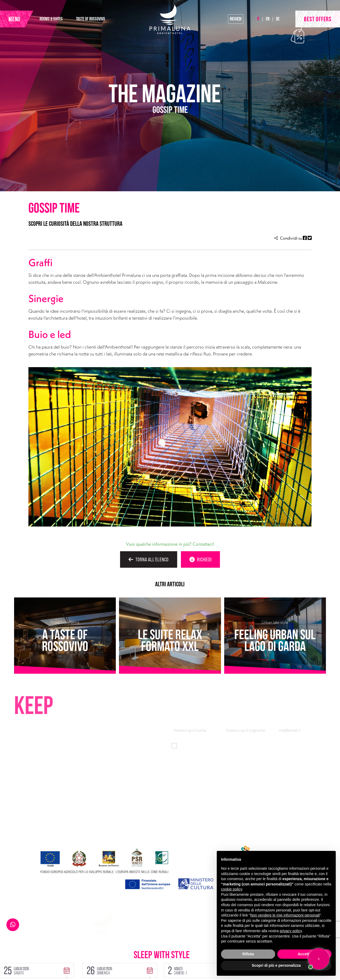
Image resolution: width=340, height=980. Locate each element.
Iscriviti (315, 764)
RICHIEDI (200, 559)
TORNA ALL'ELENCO (149, 559)
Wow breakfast (232, 827)
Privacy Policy (25, 962)
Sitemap (85, 962)
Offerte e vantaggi (148, 835)
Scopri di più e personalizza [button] (276, 965)
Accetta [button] (305, 954)
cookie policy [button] (231, 889)
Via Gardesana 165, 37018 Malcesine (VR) (61, 810)
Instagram (74, 835)
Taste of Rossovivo (149, 818)
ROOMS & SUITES (51, 19)
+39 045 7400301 (41, 818)
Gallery (226, 835)
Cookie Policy (57, 962)
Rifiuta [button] (248, 954)
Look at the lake (232, 818)
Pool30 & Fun (231, 810)
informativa (249, 746)
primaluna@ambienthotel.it (48, 827)
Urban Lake (142, 827)
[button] (79, 949)
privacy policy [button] (291, 931)
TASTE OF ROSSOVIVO (90, 19)
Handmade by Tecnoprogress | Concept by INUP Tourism (65, 971)
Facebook (54, 835)
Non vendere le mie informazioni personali (285, 915)
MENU (14, 19)
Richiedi (236, 19)
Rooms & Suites (146, 810)
